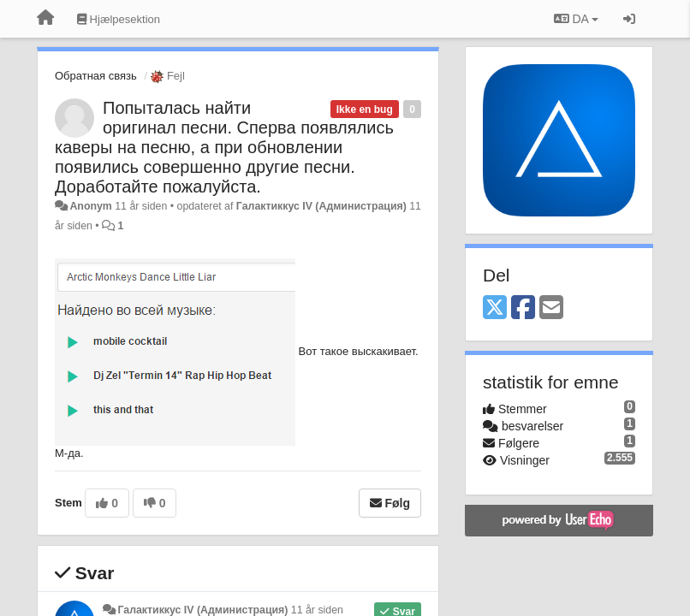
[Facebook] (523, 308)
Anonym (90, 206)
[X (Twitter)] (495, 308)
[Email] (551, 308)
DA (576, 19)
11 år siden (317, 610)
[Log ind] (629, 19)
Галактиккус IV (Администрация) (321, 206)
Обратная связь (96, 76)
